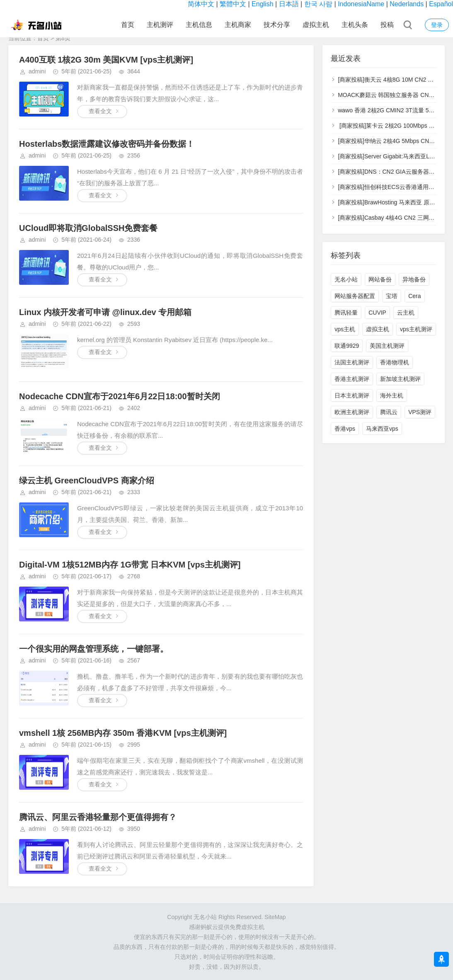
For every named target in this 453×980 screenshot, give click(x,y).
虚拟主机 (316, 25)
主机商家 (238, 25)
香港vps (345, 429)
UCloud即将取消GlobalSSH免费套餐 (88, 228)
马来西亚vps (382, 429)
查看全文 (100, 111)
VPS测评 (420, 412)
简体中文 (201, 4)
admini (37, 71)
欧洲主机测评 (352, 412)
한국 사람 (318, 4)
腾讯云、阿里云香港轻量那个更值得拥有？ (98, 817)
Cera (414, 296)
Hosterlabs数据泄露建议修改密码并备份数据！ (107, 144)
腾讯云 (389, 412)
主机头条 (355, 25)
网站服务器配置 (355, 296)
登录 (437, 25)
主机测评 (160, 25)
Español (441, 4)
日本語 (289, 4)
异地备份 (414, 279)
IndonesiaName (361, 4)
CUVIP (377, 313)
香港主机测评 (352, 379)
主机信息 (199, 25)
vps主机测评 (416, 329)
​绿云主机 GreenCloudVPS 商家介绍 (87, 480)
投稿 (387, 25)
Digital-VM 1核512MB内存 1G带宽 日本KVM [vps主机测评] (130, 565)
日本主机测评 (352, 395)
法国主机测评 (352, 362)
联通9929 (347, 346)
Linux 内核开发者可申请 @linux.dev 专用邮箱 (105, 312)
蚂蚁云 (209, 927)
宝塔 (392, 296)
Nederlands (407, 4)
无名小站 (346, 279)
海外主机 (392, 395)
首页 (128, 25)
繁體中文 (233, 4)
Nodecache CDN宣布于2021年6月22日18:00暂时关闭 (120, 396)
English (262, 4)
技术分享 (277, 25)
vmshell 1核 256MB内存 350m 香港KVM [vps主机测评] (123, 733)
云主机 (406, 313)
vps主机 (345, 329)
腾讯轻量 (346, 313)
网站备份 (380, 279)
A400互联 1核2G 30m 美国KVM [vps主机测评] (106, 60)
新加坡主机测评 (400, 379)
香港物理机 (395, 362)
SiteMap (275, 917)
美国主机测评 (387, 346)
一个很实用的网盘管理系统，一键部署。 (94, 649)
